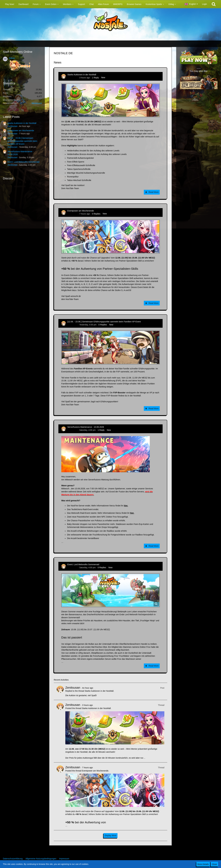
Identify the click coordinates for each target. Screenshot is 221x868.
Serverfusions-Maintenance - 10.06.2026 (86, 427)
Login (205, 4)
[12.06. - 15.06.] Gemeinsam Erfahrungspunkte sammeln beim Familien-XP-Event (22, 141)
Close (214, 864)
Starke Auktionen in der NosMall (22, 123)
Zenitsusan (12, 126)
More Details (203, 864)
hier (126, 506)
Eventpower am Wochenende (21, 131)
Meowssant (37, 103)
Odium (12, 58)
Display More (111, 835)
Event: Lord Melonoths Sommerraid (23, 162)
